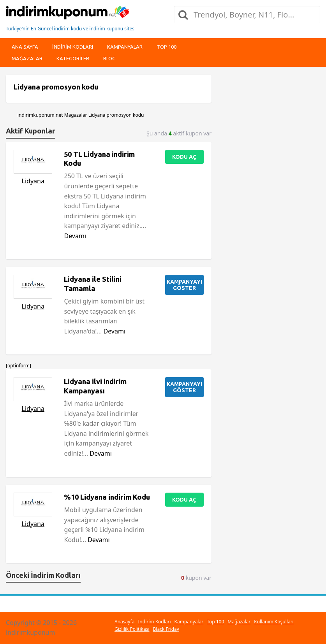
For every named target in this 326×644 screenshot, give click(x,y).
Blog (109, 58)
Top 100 (167, 47)
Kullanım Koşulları (274, 622)
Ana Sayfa (25, 47)
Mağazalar (27, 58)
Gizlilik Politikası (132, 629)
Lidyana (33, 181)
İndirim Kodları (154, 622)
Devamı (75, 236)
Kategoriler (73, 58)
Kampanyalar (125, 47)
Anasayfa (124, 622)
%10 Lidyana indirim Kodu (107, 497)
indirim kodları (73, 47)
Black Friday (166, 629)
